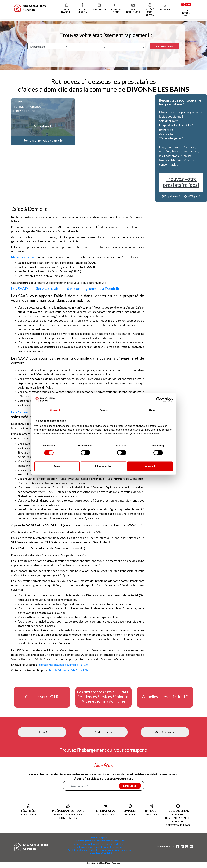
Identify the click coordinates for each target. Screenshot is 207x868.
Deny (57, 466)
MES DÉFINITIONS (133, 9)
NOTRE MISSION (82, 9)
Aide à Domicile (165, 732)
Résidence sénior (104, 732)
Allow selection (103, 466)
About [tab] (152, 410)
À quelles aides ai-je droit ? (165, 697)
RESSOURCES (99, 7)
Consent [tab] (55, 410)
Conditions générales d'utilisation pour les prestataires (99, 847)
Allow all (150, 466)
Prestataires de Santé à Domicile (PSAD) (63, 665)
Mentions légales (99, 838)
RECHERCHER (164, 46)
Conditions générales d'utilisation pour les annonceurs (99, 841)
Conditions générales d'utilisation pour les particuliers (99, 844)
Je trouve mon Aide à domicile (43, 141)
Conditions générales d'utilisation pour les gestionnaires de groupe (99, 850)
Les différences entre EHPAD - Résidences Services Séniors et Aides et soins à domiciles (104, 697)
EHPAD (42, 732)
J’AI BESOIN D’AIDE (186, 13)
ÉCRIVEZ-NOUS (116, 9)
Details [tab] (103, 410)
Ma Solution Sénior (23, 257)
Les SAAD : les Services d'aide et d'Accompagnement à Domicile (66, 288)
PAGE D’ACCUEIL (67, 9)
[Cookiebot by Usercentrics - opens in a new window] (159, 400)
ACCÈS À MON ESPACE (150, 10)
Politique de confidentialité (99, 853)
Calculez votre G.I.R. (42, 697)
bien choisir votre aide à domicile (68, 670)
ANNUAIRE (165, 7)
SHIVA (17, 102)
